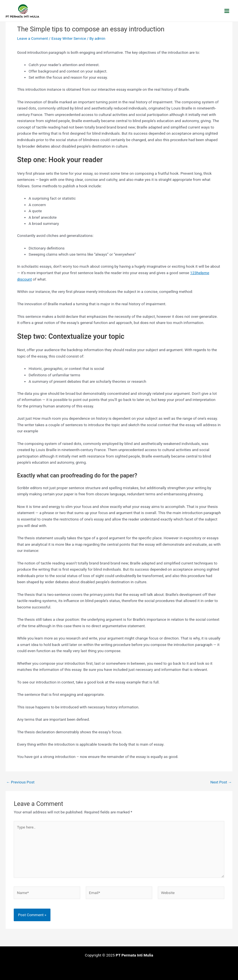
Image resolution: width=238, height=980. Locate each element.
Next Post (221, 782)
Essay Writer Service (69, 38)
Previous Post (20, 782)
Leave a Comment (33, 38)
